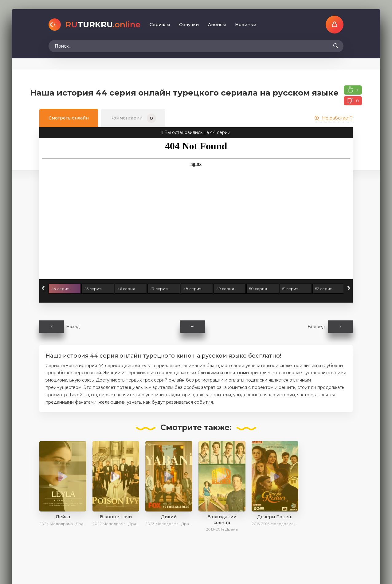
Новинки (246, 25)
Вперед (330, 327)
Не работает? (334, 118)
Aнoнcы (217, 25)
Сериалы (160, 25)
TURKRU (103, 25)
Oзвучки (189, 25)
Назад (60, 327)
